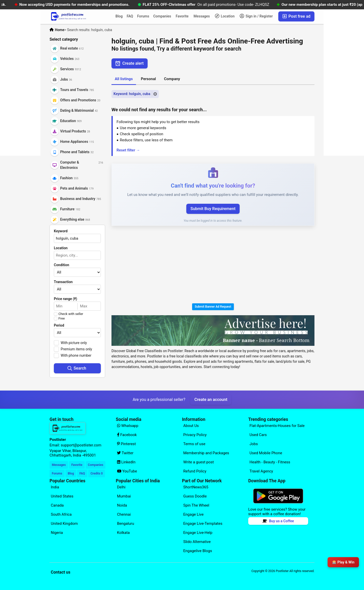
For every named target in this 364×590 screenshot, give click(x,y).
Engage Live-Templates (203, 524)
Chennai (124, 514)
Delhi (121, 487)
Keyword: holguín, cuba (132, 94)
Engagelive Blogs (198, 551)
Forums (143, 16)
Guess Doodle (195, 496)
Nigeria (57, 533)
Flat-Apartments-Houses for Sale (277, 426)
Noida (122, 505)
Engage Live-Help (198, 533)
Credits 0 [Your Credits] (97, 473)
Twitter (125, 453)
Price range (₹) (65, 299)
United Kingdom (64, 524)
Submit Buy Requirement (213, 209)
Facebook (127, 435)
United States (62, 496)
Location (225, 16)
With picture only (74, 343)
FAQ (130, 16)
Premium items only (76, 349)
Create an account (211, 400)
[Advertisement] (213, 265)
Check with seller (71, 314)
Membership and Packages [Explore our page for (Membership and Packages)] (206, 453)
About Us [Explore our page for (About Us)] (191, 426)
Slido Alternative (197, 542)
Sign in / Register (256, 16)
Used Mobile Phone (266, 453)
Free (62, 319)
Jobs (254, 444)
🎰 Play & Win (343, 562)
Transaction (63, 282)
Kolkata (123, 533)
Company (172, 79)
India (55, 487)
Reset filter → (128, 150)
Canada (57, 505)
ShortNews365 (196, 487)
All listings (124, 79)
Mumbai (124, 496)
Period (59, 325)
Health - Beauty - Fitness (270, 462)
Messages (202, 16)
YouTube (127, 471)
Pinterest (127, 444)
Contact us (61, 572)
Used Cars (258, 435)
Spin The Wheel (196, 505)
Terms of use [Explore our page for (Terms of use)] (194, 444)
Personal (148, 79)
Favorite (182, 16)
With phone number (76, 355)
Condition (62, 265)
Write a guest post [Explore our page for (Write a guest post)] (199, 462)
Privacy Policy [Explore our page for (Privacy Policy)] (195, 435)
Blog (119, 16)
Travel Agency (261, 471)
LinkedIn (126, 462)
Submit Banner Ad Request (213, 307)
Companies (162, 16)
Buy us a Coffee (278, 521)
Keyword (61, 231)
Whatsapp (128, 426)
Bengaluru (126, 524)
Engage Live (193, 514)
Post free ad (296, 16)
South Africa (61, 514)
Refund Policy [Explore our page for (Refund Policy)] (195, 471)
